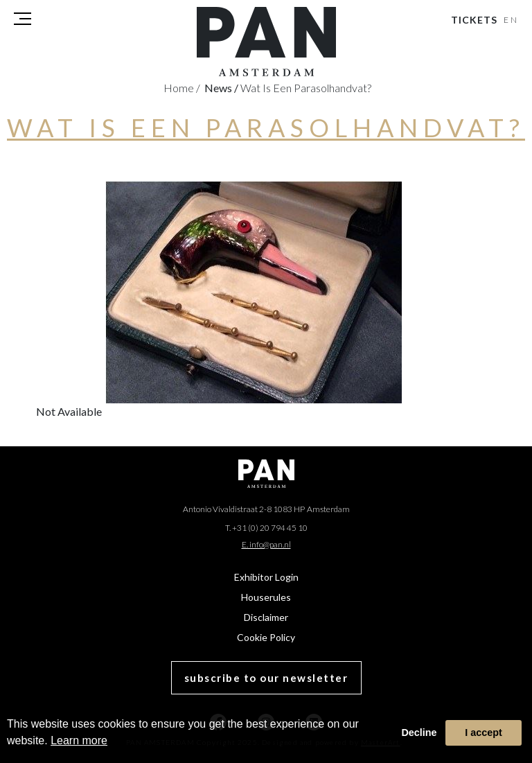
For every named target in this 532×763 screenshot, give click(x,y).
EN (512, 20)
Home (182, 88)
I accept (484, 733)
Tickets (474, 20)
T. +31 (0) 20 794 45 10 (266, 528)
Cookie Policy (266, 637)
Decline (419, 733)
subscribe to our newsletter (266, 678)
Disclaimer (266, 617)
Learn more (79, 740)
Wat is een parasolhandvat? (306, 88)
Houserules (266, 597)
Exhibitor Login (266, 577)
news (221, 88)
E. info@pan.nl (266, 544)
